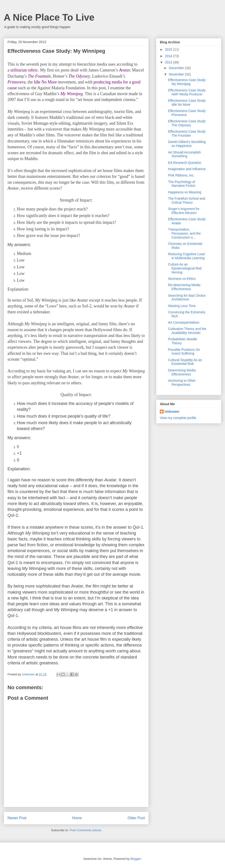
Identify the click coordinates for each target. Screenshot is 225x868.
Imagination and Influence (187, 169)
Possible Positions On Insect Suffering (184, 352)
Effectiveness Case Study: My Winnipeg (187, 82)
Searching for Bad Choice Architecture (187, 297)
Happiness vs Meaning (185, 192)
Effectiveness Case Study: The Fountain (187, 133)
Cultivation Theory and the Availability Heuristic (187, 331)
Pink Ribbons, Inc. (181, 175)
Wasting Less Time (182, 306)
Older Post (136, 818)
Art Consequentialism (184, 322)
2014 (169, 56)
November (177, 74)
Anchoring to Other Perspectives (182, 383)
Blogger (135, 859)
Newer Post (17, 818)
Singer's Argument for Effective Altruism (184, 211)
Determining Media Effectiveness (182, 372)
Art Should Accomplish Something (184, 154)
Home (77, 818)
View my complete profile (178, 418)
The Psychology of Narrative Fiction (182, 184)
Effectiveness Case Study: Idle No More (187, 103)
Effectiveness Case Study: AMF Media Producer (187, 92)
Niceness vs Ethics (182, 279)
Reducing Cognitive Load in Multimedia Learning (186, 256)
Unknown (172, 412)
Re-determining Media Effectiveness (184, 287)
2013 (169, 62)
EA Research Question (185, 163)
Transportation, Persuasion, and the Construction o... (184, 233)
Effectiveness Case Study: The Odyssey (187, 123)
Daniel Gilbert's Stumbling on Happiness (187, 144)
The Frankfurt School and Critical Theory (187, 200)
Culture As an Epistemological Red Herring (185, 268)
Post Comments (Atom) (85, 830)
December (177, 68)
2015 (169, 49)
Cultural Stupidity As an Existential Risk (185, 362)
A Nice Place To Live (49, 17)
